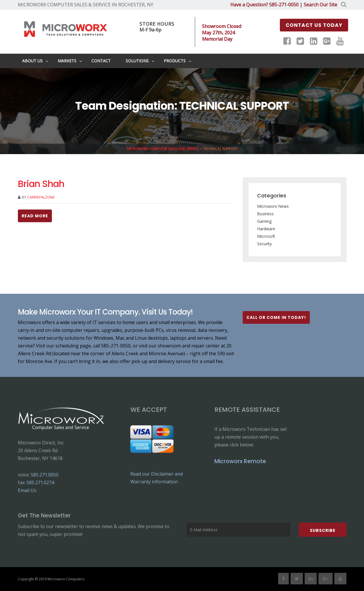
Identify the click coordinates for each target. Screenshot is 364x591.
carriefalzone (41, 197)
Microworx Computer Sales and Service (163, 149)
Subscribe (323, 530)
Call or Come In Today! (276, 317)
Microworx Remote (240, 461)
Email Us (27, 490)
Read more (35, 216)
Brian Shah (41, 184)
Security (264, 244)
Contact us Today (314, 25)
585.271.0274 (40, 482)
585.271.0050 (45, 475)
